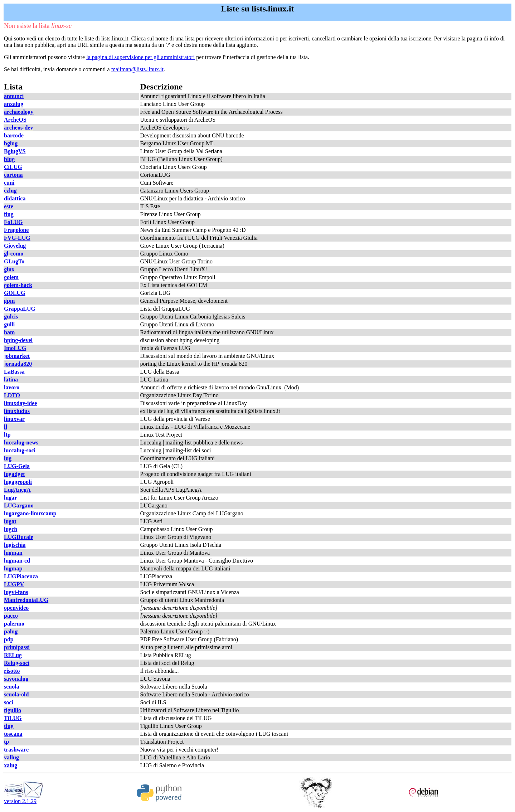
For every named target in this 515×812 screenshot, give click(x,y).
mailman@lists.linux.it (137, 69)
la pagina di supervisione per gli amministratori (140, 57)
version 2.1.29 (24, 799)
